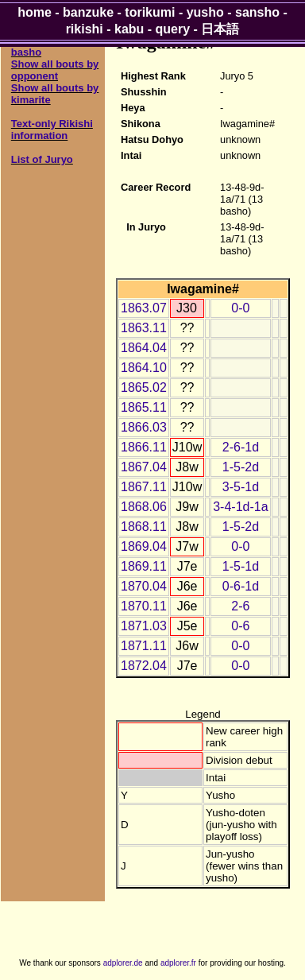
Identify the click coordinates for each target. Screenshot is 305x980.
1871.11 (144, 646)
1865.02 (144, 387)
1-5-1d (241, 566)
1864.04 (144, 348)
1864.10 (144, 368)
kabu (129, 29)
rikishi (85, 29)
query (173, 29)
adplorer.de (123, 963)
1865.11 (144, 407)
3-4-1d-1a (240, 507)
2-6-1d (241, 447)
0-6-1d (241, 586)
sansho (257, 12)
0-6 (240, 626)
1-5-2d (241, 467)
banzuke (88, 12)
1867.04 (144, 467)
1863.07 (144, 308)
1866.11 (144, 447)
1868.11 (144, 527)
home (35, 12)
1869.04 (144, 546)
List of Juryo (42, 159)
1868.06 (144, 507)
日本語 (220, 29)
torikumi (150, 12)
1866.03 (144, 427)
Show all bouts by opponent (55, 70)
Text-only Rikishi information (52, 130)
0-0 (240, 308)
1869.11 (144, 566)
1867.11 (144, 487)
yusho (205, 12)
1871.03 (144, 626)
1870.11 (144, 606)
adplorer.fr (178, 963)
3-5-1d (241, 487)
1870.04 (144, 586)
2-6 (240, 606)
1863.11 (144, 328)
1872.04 (144, 666)
